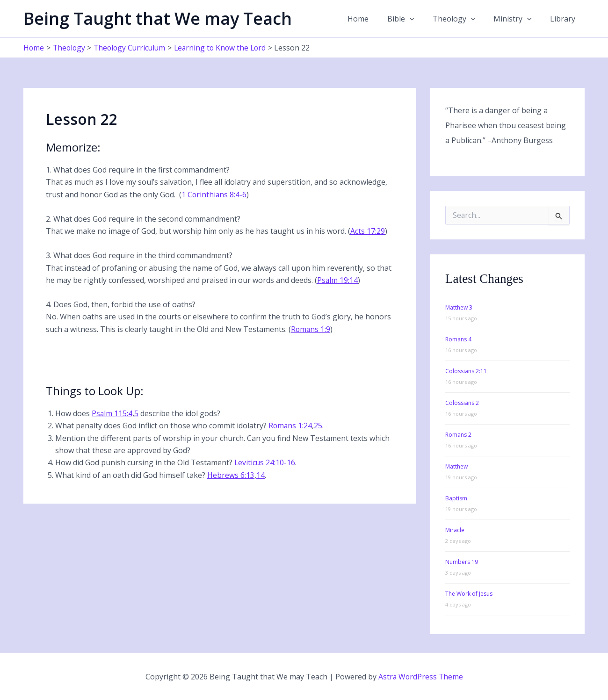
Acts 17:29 (368, 231)
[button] (421, 19)
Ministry (518, 19)
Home (373, 19)
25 (319, 426)
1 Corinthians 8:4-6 (214, 195)
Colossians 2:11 (466, 371)
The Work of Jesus (469, 594)
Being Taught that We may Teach (158, 18)
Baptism (456, 498)
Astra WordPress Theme (420, 677)
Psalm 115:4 (112, 413)
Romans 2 (458, 435)
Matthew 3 (459, 307)
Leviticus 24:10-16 (265, 462)
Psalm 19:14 (338, 280)
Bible (413, 19)
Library (565, 19)
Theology (463, 19)
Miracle (455, 530)
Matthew (456, 466)
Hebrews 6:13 (231, 475)
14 (261, 475)
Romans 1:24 (291, 426)
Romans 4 (458, 339)
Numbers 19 (462, 562)
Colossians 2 (462, 403)
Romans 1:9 (311, 329)
